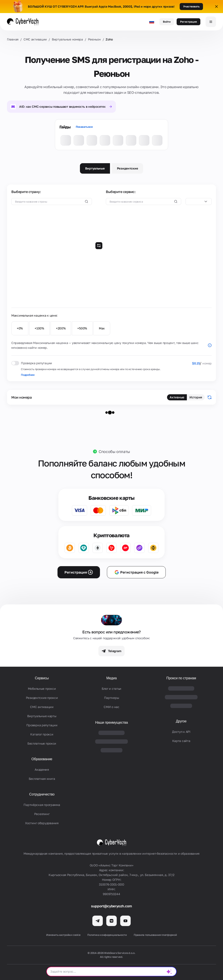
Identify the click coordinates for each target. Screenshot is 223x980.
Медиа (111, 678)
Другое (181, 721)
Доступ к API (181, 732)
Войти (167, 22)
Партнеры (112, 698)
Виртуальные (95, 168)
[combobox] (199, 201)
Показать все (84, 127)
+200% (61, 328)
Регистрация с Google (136, 572)
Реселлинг (42, 814)
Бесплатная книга (42, 779)
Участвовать (191, 6)
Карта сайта (181, 741)
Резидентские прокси (42, 698)
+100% (39, 328)
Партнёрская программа (42, 805)
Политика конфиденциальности (107, 935)
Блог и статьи (111, 689)
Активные (177, 397)
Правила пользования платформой (155, 935)
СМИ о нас (111, 707)
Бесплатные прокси (42, 743)
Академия (42, 769)
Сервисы (42, 678)
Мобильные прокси (42, 689)
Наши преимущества (111, 722)
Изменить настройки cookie (63, 935)
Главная (13, 39)
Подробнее (28, 375)
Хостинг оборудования (42, 823)
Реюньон (94, 39)
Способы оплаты (114, 451)
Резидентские (128, 168)
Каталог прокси (42, 734)
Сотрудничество (42, 794)
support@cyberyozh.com (111, 906)
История (196, 397)
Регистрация (188, 22)
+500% (82, 328)
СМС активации (35, 39)
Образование (42, 759)
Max (102, 328)
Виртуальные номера (67, 39)
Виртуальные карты (42, 716)
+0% (20, 328)
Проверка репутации (42, 725)
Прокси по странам (181, 678)
